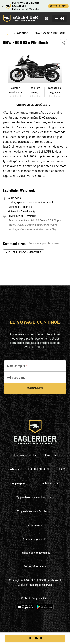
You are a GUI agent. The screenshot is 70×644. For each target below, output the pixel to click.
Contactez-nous (46, 484)
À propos (19, 484)
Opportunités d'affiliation (35, 512)
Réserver (35, 638)
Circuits (51, 456)
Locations (12, 470)
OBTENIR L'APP (58, 6)
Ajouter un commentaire (24, 253)
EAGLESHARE (39, 470)
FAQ (62, 470)
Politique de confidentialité (35, 553)
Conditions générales (35, 539)
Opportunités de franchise (35, 498)
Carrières (35, 526)
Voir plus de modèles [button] (32, 105)
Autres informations (35, 567)
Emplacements (25, 456)
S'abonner (35, 389)
